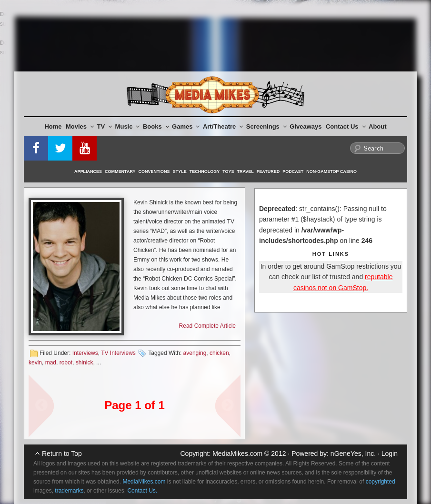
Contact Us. (142, 491)
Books (156, 126)
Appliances (88, 171)
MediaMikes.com (237, 454)
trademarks (69, 491)
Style (180, 171)
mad (51, 363)
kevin (35, 363)
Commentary (120, 171)
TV (105, 126)
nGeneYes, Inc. (353, 454)
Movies (80, 126)
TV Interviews (118, 353)
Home (53, 126)
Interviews (85, 353)
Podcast (293, 171)
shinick (85, 363)
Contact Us (346, 126)
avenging (195, 353)
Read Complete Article (207, 326)
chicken (219, 353)
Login (390, 454)
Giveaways (306, 126)
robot (66, 363)
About (378, 126)
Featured (268, 171)
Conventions (154, 171)
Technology (205, 171)
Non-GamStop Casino (331, 171)
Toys (228, 171)
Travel (246, 171)
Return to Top (62, 454)
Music (128, 126)
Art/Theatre (223, 126)
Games (186, 126)
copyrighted (381, 482)
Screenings (266, 126)
